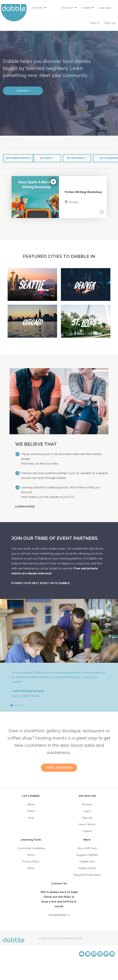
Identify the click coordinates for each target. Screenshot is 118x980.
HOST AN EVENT (59, 768)
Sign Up (110, 23)
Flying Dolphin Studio (26, 696)
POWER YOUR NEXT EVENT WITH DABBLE (41, 583)
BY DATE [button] (47, 158)
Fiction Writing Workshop (83, 192)
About (31, 804)
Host (31, 818)
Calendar (105, 8)
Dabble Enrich (87, 868)
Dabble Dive (87, 861)
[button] (39, 8)
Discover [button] (69, 8)
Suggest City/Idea (87, 855)
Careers (87, 831)
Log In (87, 811)
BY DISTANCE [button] (77, 158)
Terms (31, 855)
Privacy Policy (31, 861)
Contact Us (59, 883)
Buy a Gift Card (87, 848)
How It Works (87, 824)
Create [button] (87, 8)
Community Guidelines (31, 848)
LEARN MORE (25, 506)
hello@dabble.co (59, 915)
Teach (31, 811)
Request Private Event (87, 875)
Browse (87, 804)
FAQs (31, 868)
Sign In (95, 23)
